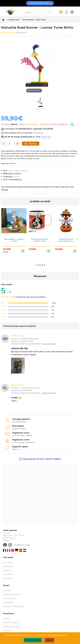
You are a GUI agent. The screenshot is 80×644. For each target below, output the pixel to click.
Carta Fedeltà (8, 603)
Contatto (7, 619)
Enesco (17, 177)
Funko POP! (8, 574)
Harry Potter (8, 578)
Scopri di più (38, 133)
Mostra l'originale (49, 344)
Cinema (24, 171)
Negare (49, 640)
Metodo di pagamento (12, 594)
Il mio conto (8, 562)
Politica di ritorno (10, 599)
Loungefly (7, 570)
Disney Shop (8, 566)
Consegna (7, 590)
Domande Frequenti (11, 623)
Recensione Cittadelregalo (14, 607)
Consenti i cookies (33, 640)
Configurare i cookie (22, 545)
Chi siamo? (7, 631)
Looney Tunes (13, 20)
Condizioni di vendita (11, 627)
